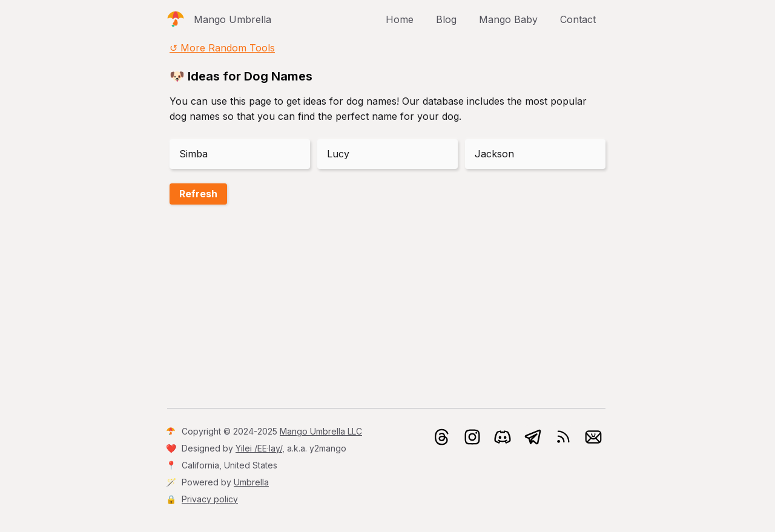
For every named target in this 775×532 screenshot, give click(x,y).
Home (400, 19)
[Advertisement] (387, 309)
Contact (578, 19)
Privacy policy (210, 499)
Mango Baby (508, 19)
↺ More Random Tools (222, 48)
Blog (446, 19)
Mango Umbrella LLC (321, 431)
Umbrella (251, 482)
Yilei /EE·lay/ (259, 448)
